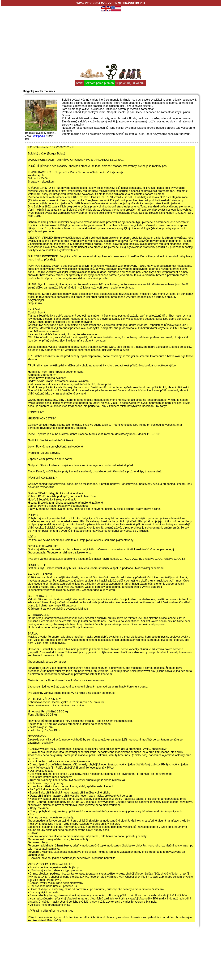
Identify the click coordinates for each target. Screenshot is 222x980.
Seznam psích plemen (99, 83)
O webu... (139, 83)
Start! (80, 83)
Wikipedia (39, 136)
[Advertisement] (111, 36)
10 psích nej (123, 83)
